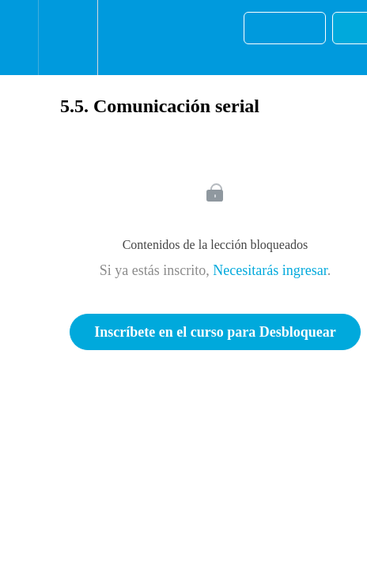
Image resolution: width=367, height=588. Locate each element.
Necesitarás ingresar (270, 270)
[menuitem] (68, 38)
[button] (19, 38)
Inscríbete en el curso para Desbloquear (215, 332)
